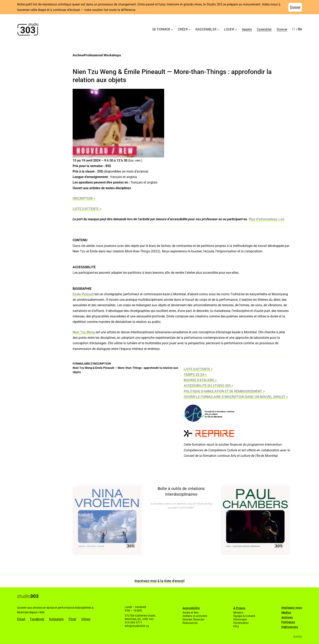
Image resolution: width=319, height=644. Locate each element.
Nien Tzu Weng (84, 332)
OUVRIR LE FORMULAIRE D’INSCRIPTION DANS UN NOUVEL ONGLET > (236, 397)
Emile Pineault (83, 294)
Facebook (37, 619)
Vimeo (86, 619)
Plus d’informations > (265, 219)
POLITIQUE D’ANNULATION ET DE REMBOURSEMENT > (224, 391)
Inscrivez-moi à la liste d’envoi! (160, 581)
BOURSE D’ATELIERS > (200, 380)
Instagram (56, 619)
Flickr (72, 619)
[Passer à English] (300, 29)
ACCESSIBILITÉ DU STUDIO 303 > (208, 386)
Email (21, 619)
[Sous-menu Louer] (236, 29)
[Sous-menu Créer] (190, 29)
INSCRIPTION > (84, 198)
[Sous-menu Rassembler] (218, 29)
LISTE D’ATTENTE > (87, 209)
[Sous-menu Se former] (172, 29)
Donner (295, 7)
